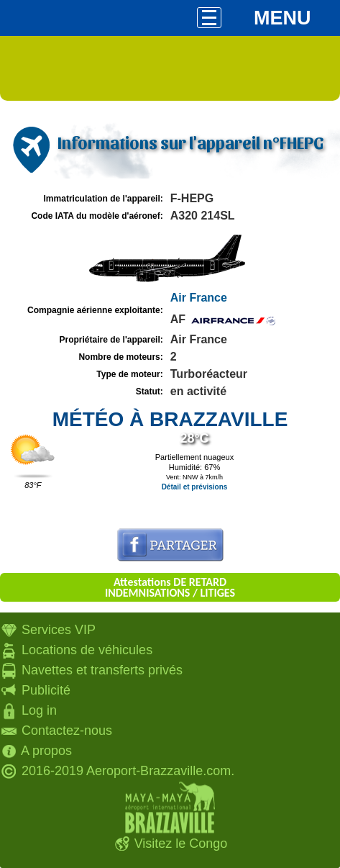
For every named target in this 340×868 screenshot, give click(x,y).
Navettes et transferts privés (102, 670)
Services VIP (59, 630)
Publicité (46, 690)
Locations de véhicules (87, 650)
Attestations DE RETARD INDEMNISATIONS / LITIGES (170, 587)
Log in (39, 710)
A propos (46, 751)
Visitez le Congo (181, 844)
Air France (199, 298)
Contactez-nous (67, 731)
